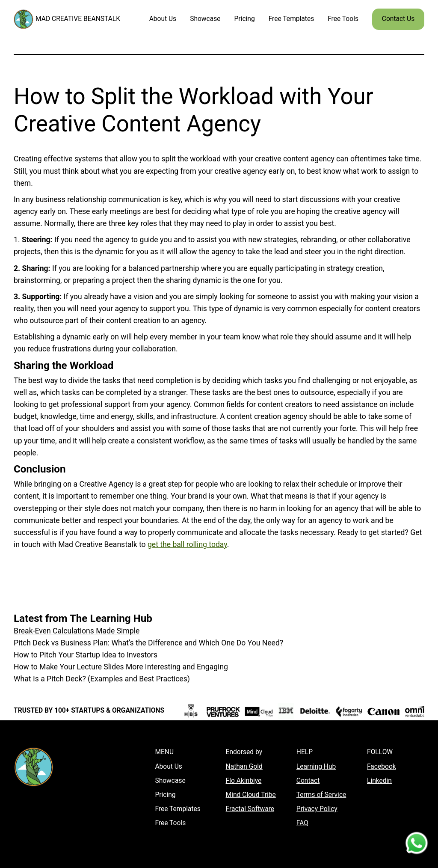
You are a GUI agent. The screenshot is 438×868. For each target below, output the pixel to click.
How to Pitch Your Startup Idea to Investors (86, 655)
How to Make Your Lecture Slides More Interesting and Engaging (121, 667)
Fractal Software (250, 809)
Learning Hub (316, 767)
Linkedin (379, 781)
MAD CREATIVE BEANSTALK (78, 19)
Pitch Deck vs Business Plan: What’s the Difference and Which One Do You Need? (148, 643)
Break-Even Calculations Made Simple (77, 631)
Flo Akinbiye (244, 781)
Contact (308, 781)
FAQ (302, 823)
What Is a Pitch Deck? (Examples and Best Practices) (102, 679)
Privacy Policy (317, 809)
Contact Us (398, 19)
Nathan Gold (244, 767)
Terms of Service (321, 795)
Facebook (382, 767)
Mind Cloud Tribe (251, 795)
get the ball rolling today (187, 544)
